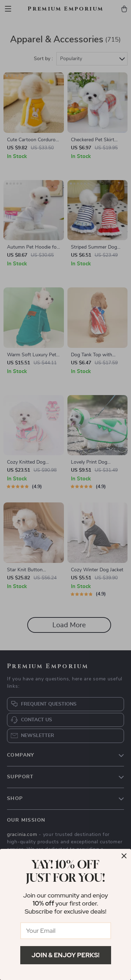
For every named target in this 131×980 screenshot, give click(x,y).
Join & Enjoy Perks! (65, 955)
